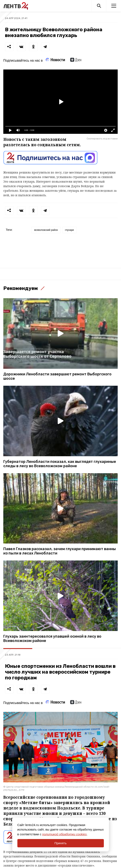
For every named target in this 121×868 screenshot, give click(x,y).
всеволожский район (46, 230)
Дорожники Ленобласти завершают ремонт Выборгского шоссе (57, 376)
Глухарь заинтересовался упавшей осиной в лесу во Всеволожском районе (52, 639)
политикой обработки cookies (64, 834)
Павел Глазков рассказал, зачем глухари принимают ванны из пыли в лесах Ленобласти (60, 551)
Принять (60, 843)
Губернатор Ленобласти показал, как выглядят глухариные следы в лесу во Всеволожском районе (60, 464)
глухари (69, 230)
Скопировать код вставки (102, 139)
